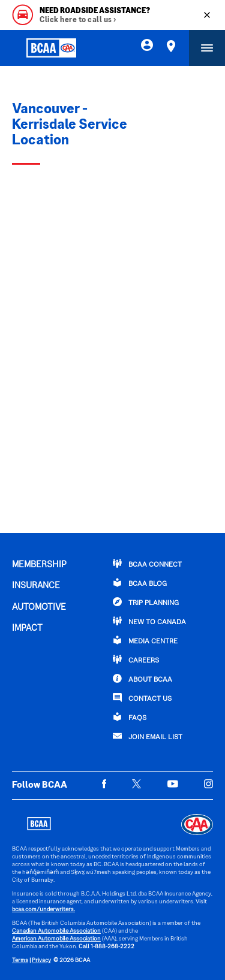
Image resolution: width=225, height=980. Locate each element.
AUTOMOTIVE (39, 607)
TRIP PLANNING (146, 602)
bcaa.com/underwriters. (43, 910)
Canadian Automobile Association (56, 931)
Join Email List (148, 736)
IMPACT (27, 628)
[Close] (207, 15)
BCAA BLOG (140, 583)
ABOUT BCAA (142, 679)
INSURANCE (36, 586)
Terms (20, 961)
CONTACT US (142, 698)
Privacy (41, 961)
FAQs (130, 717)
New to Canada (149, 621)
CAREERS (136, 660)
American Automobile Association (56, 939)
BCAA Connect (147, 564)
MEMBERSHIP (39, 565)
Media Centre (145, 640)
